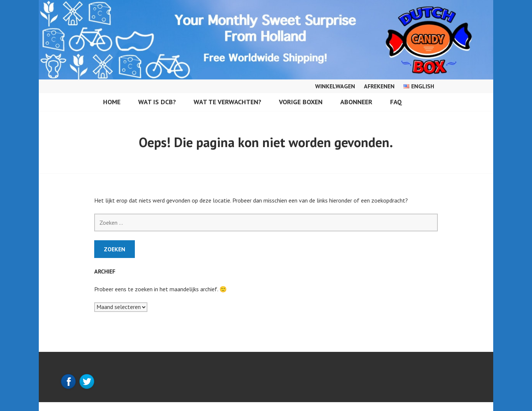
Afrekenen (379, 86)
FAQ (396, 102)
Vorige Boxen (301, 102)
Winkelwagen (335, 86)
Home (112, 102)
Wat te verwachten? (227, 102)
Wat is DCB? (157, 102)
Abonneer (356, 102)
